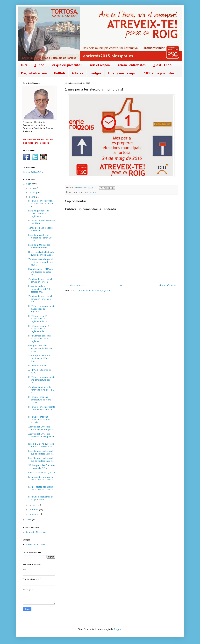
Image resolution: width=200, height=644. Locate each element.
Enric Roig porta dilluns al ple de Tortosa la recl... (41, 452)
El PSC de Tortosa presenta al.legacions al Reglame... (42, 309)
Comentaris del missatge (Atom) (95, 290)
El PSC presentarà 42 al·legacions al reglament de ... (39, 329)
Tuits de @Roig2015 (33, 172)
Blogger (118, 629)
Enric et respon (99, 65)
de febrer (34, 510)
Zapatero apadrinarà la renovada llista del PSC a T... (41, 390)
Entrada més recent (75, 285)
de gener (34, 514)
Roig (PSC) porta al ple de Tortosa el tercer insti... (41, 445)
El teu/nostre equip (38, 365)
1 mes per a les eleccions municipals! (41, 229)
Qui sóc (39, 65)
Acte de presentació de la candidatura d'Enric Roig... (41, 358)
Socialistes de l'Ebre (36, 545)
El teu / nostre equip (123, 73)
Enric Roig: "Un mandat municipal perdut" (39, 246)
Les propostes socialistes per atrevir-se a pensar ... (41, 480)
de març (33, 505)
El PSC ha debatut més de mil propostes (41, 498)
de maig (33, 192)
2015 (29, 184)
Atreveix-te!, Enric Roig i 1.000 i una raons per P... (42, 428)
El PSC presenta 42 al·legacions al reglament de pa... (39, 319)
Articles (77, 73)
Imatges (95, 73)
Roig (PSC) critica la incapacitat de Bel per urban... (40, 348)
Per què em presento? (66, 65)
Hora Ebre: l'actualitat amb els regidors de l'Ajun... (41, 253)
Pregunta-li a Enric (34, 73)
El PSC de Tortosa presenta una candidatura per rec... (42, 380)
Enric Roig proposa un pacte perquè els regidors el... (39, 213)
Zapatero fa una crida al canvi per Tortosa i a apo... (40, 299)
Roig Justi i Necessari (36, 532)
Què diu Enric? (162, 65)
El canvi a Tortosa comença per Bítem (42, 222)
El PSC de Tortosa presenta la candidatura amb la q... (42, 410)
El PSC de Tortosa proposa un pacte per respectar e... (41, 203)
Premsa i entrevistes (131, 65)
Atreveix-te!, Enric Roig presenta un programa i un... (41, 437)
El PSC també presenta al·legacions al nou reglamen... (39, 338)
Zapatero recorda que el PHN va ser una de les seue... (41, 262)
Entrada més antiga (167, 285)
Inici (24, 65)
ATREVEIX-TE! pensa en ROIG (40, 371)
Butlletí (60, 73)
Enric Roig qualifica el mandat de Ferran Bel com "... (40, 238)
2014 (29, 519)
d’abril (32, 197)
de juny (33, 188)
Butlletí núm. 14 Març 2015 (42, 472)
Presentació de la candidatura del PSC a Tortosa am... (40, 289)
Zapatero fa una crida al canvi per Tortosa (40, 280)
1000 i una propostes (159, 73)
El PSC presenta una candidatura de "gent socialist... (39, 400)
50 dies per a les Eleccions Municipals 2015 (42, 467)
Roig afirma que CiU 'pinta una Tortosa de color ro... (41, 272)
